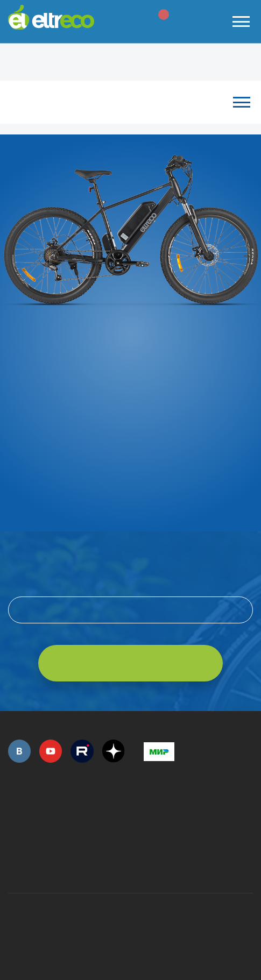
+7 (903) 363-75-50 (150, 865)
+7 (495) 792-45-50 (14, 815)
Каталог (130, 102)
